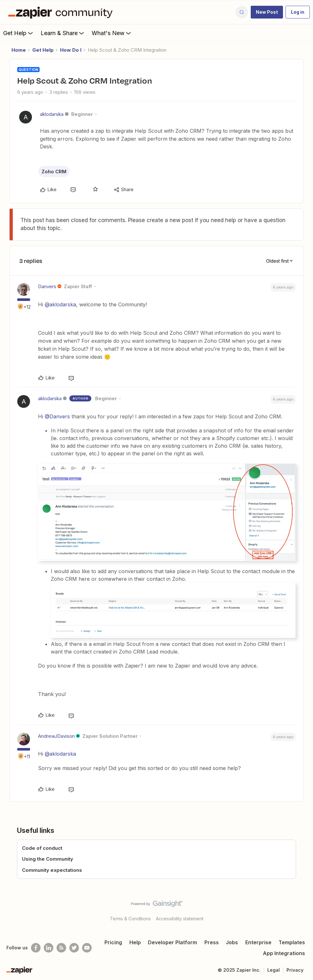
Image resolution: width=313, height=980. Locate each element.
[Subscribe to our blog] (61, 948)
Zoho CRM (54, 172)
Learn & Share (63, 33)
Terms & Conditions (130, 919)
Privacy (295, 970)
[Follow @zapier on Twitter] (74, 948)
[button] (267, 12)
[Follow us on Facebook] (36, 948)
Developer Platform (172, 942)
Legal (274, 970)
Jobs (232, 942)
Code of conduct (42, 848)
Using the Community (48, 859)
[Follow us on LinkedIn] (49, 948)
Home (19, 50)
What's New (112, 33)
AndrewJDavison (56, 736)
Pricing (113, 942)
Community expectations (52, 870)
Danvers (47, 286)
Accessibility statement (180, 919)
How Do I (71, 50)
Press (212, 942)
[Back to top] (307, 909)
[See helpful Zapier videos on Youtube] (87, 948)
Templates (292, 942)
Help (135, 942)
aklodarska (52, 114)
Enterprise (258, 942)
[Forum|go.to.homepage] (62, 12)
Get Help (19, 33)
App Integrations (284, 953)
